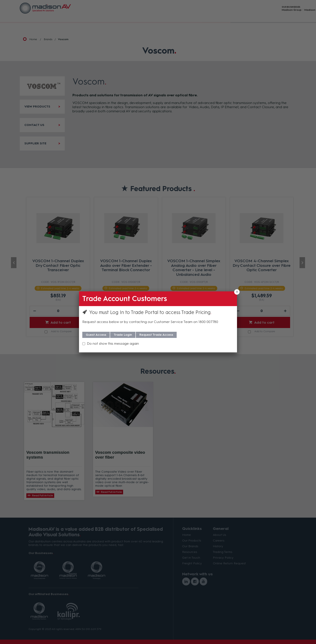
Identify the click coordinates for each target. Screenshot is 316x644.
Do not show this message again (113, 344)
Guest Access (96, 335)
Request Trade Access (156, 335)
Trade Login (123, 335)
